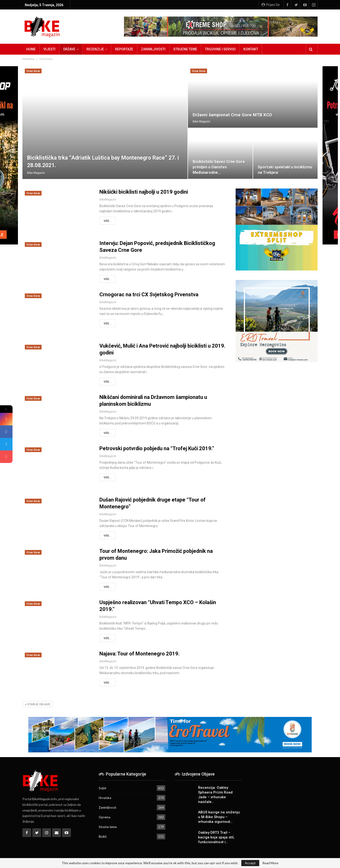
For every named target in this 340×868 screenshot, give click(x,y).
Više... (107, 221)
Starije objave (38, 704)
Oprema (104, 817)
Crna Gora (33, 71)
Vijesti (49, 49)
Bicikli (103, 837)
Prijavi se (271, 5)
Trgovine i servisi (220, 49)
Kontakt (251, 49)
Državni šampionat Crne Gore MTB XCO (232, 115)
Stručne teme (185, 49)
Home (31, 49)
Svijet (102, 788)
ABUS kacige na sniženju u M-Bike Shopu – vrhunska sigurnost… (219, 817)
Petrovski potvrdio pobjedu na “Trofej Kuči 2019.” (157, 448)
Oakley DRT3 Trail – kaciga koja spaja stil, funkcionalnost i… (216, 837)
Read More (270, 863)
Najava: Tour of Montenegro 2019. (140, 654)
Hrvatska (105, 798)
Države (69, 49)
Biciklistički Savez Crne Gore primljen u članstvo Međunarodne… (219, 167)
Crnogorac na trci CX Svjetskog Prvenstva (149, 294)
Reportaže (124, 49)
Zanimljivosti (153, 49)
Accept (250, 863)
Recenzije (95, 49)
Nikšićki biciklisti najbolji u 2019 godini (144, 192)
